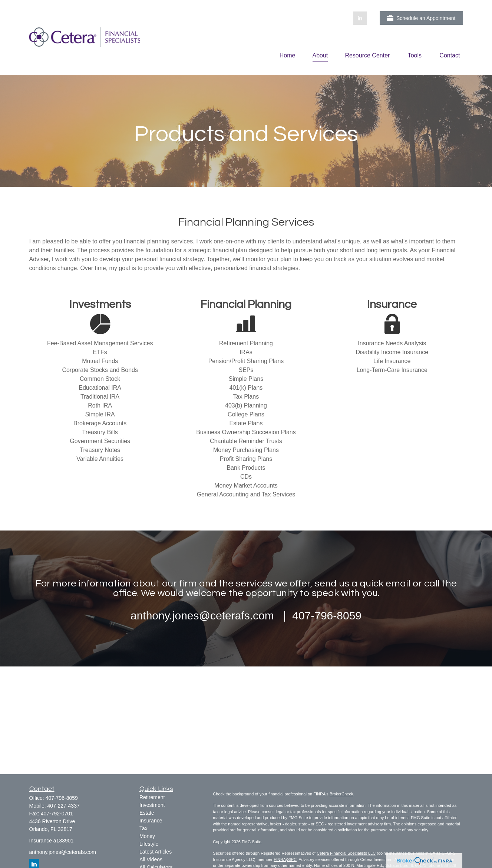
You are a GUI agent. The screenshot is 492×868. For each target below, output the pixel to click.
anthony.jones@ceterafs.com (63, 852)
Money (147, 836)
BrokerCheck (341, 794)
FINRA (280, 859)
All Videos (151, 859)
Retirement (152, 797)
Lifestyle (149, 844)
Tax (143, 828)
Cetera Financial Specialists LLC (346, 853)
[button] (288, 55)
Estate (147, 813)
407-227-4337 (64, 806)
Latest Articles (156, 852)
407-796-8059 (62, 798)
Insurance (151, 821)
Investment (152, 805)
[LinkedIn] (360, 18)
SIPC (292, 859)
